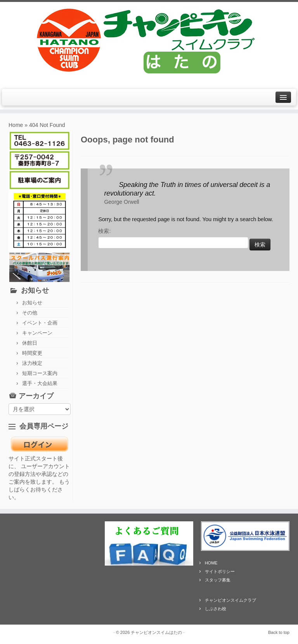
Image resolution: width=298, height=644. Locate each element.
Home (16, 125)
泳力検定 (32, 363)
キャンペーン (37, 333)
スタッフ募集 (218, 580)
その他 (30, 313)
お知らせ (32, 303)
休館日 (30, 343)
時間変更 (32, 353)
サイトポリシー (220, 571)
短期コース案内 (40, 373)
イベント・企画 (40, 323)
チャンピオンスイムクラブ (230, 600)
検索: (104, 231)
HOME (211, 563)
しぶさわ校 (216, 609)
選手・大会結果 (40, 383)
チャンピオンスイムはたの (156, 632)
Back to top (279, 632)
